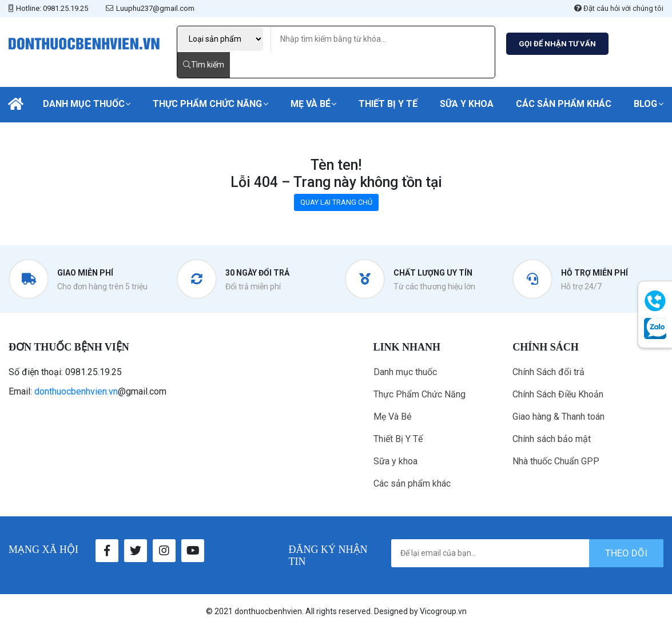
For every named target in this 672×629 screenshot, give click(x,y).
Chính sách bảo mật (552, 439)
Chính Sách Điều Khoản (558, 394)
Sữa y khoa (467, 104)
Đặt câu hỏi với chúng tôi (619, 8)
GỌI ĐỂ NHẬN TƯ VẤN (557, 44)
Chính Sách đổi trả (548, 372)
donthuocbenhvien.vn (76, 391)
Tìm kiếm (204, 65)
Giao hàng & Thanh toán (558, 417)
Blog (645, 104)
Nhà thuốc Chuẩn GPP (556, 461)
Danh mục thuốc (84, 104)
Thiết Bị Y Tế (388, 104)
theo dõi (626, 553)
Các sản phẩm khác (564, 104)
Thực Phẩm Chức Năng (207, 104)
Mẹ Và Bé (311, 104)
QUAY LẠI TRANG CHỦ (336, 202)
